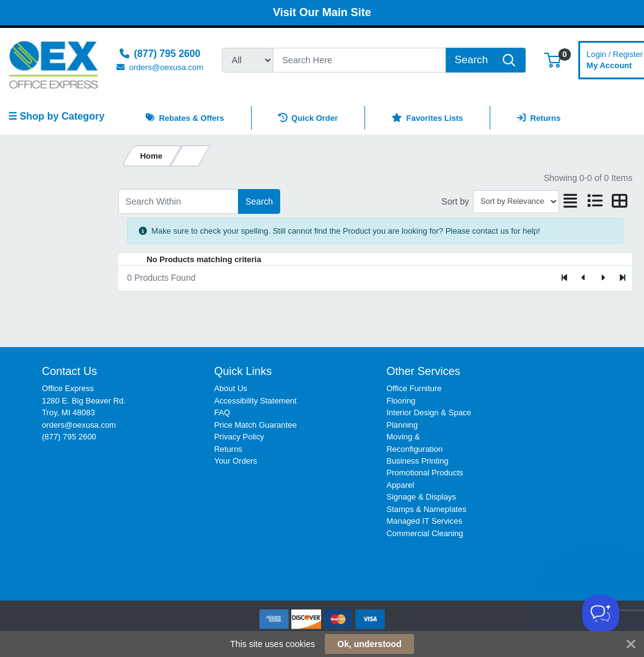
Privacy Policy (239, 437)
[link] (581, 388)
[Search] (359, 60)
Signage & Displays (421, 497)
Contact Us (69, 371)
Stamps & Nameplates (427, 509)
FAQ (222, 412)
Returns (228, 449)
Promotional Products (425, 473)
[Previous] (584, 278)
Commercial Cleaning (425, 533)
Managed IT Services (425, 521)
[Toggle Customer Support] (601, 614)
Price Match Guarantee (255, 425)
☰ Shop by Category (56, 116)
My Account (615, 59)
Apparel (401, 485)
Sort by (455, 201)
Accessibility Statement (255, 401)
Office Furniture (414, 388)
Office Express (68, 388)
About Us (230, 388)
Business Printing (418, 461)
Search (259, 201)
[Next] (603, 278)
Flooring (401, 401)
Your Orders (235, 461)
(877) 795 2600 (69, 437)
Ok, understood (369, 644)
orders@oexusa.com (79, 425)
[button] (553, 60)
